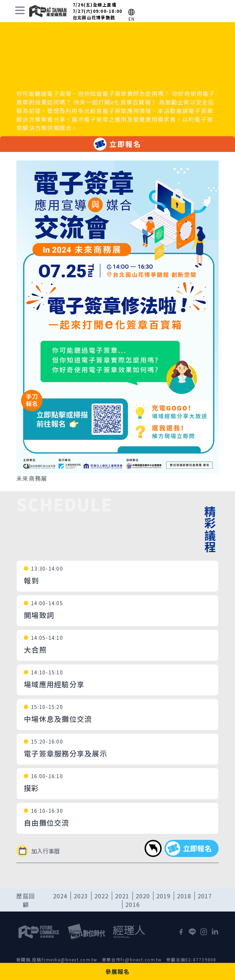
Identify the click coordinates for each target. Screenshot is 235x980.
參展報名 (118, 971)
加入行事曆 (38, 851)
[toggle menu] (20, 10)
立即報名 (117, 144)
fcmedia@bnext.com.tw (70, 959)
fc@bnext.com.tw (141, 959)
